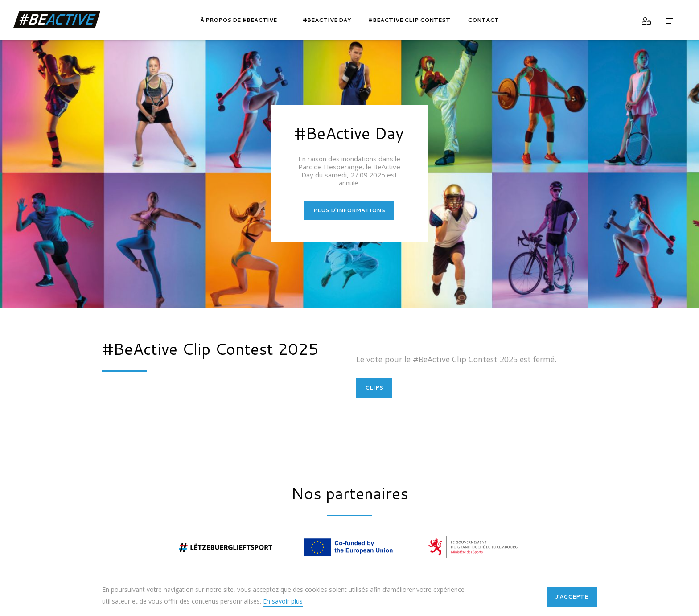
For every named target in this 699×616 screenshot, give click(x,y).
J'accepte (572, 597)
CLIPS (374, 388)
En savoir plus (283, 601)
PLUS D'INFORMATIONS (349, 210)
